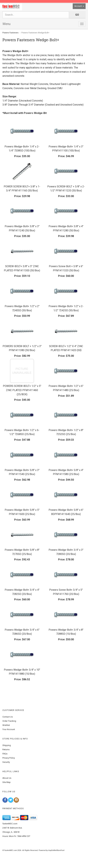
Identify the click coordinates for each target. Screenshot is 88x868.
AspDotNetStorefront (56, 850)
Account (79, 6)
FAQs (5, 754)
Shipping (7, 745)
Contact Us (8, 717)
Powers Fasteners (10, 33)
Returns (6, 749)
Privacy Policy (9, 758)
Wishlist (6, 725)
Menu (7, 24)
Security (6, 762)
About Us (7, 778)
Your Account (9, 729)
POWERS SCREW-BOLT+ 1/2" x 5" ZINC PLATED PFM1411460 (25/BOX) (22, 390)
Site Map (7, 782)
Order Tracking (9, 721)
